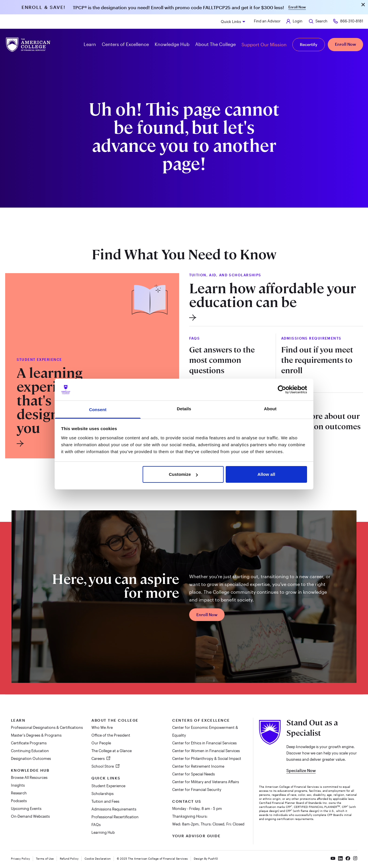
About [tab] (270, 409)
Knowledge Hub (30, 770)
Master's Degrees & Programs (36, 735)
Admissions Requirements (114, 809)
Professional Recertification (115, 817)
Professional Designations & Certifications (47, 727)
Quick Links (231, 22)
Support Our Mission (264, 44)
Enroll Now (297, 7)
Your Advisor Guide (196, 836)
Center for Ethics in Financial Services (204, 743)
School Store (103, 766)
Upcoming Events (26, 808)
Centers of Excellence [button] (125, 44)
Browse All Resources (29, 777)
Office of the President (111, 735)
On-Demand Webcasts (30, 816)
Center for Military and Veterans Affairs (206, 782)
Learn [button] (90, 44)
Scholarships (102, 794)
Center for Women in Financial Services (206, 751)
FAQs (96, 825)
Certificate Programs (29, 743)
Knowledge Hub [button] (172, 44)
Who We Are (102, 727)
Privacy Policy (20, 859)
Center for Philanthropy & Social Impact (207, 758)
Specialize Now (301, 770)
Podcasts (19, 801)
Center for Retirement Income (198, 766)
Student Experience (108, 786)
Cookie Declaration (98, 859)
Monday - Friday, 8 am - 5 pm (197, 808)
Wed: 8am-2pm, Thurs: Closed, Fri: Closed (208, 824)
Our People (101, 743)
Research (19, 793)
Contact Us (187, 801)
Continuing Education (30, 751)
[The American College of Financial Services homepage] (28, 45)
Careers (98, 758)
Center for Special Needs (193, 774)
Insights (18, 785)
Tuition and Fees (105, 801)
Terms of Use (45, 859)
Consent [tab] (98, 410)
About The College (115, 720)
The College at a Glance (112, 751)
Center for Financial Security (197, 790)
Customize (183, 474)
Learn (18, 720)
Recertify (309, 44)
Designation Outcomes (31, 758)
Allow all (267, 474)
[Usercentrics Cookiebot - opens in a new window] (282, 390)
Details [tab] (184, 409)
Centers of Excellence (201, 720)
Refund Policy (69, 859)
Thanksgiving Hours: (190, 816)
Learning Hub (103, 832)
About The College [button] (215, 44)
